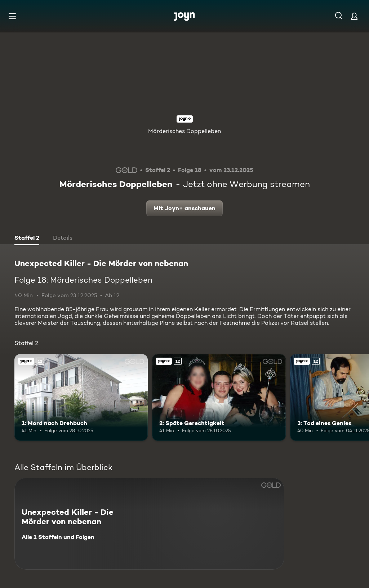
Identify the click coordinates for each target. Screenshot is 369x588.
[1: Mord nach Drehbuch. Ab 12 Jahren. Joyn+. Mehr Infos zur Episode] (81, 397)
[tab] (27, 239)
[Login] (354, 16)
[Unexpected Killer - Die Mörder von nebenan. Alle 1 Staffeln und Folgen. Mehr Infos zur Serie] (149, 524)
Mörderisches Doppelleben (184, 131)
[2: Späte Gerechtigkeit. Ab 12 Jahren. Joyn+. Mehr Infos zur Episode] (219, 397)
